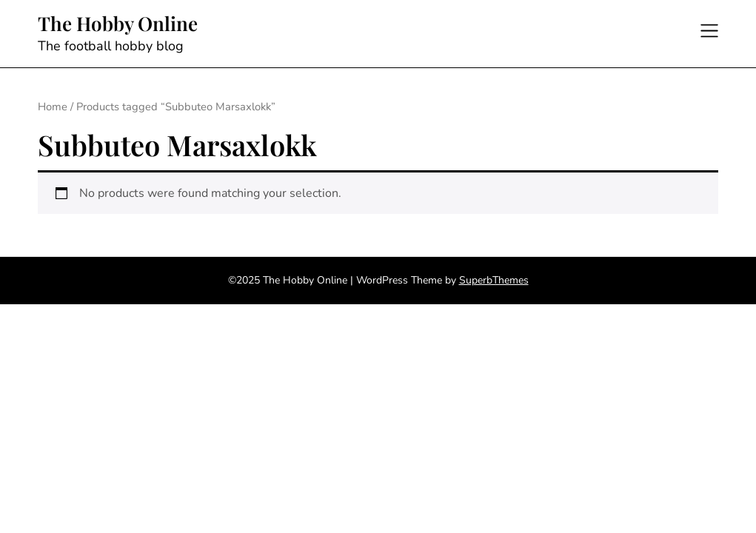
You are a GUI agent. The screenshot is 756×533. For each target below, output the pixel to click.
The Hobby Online (118, 24)
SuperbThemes (494, 280)
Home (53, 107)
